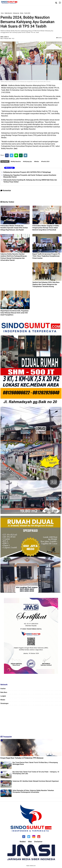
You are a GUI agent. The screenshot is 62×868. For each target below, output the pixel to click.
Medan (22, 13)
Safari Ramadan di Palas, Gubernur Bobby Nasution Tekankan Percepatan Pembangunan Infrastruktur (33, 791)
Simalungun (4, 703)
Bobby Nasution (8, 13)
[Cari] (56, 3)
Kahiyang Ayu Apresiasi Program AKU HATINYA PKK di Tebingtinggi (27, 172)
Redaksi (23, 842)
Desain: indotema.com (31, 866)
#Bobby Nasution (16, 161)
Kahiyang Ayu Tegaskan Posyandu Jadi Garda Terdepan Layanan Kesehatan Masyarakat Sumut (30, 176)
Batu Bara (4, 692)
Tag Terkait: (5, 161)
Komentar (59, 38)
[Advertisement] (31, 720)
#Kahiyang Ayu (27, 161)
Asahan (3, 689)
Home (2, 13)
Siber (30, 842)
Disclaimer (38, 842)
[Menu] (60, 3)
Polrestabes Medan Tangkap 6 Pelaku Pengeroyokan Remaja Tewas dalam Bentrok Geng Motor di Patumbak (46, 228)
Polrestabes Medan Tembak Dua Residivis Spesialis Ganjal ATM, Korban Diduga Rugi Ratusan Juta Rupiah (14, 228)
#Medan (36, 161)
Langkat (3, 696)
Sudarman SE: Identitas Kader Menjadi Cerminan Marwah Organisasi (36, 781)
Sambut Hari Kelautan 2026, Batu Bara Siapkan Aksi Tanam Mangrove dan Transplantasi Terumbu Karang (46, 284)
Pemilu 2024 (27, 13)
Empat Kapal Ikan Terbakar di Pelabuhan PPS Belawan (22, 758)
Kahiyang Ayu (16, 13)
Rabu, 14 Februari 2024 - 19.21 (7, 39)
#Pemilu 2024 (45, 161)
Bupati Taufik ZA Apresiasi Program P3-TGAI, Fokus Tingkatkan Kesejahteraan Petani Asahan (46, 256)
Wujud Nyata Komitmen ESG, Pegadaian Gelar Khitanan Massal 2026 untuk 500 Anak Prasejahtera (15, 313)
